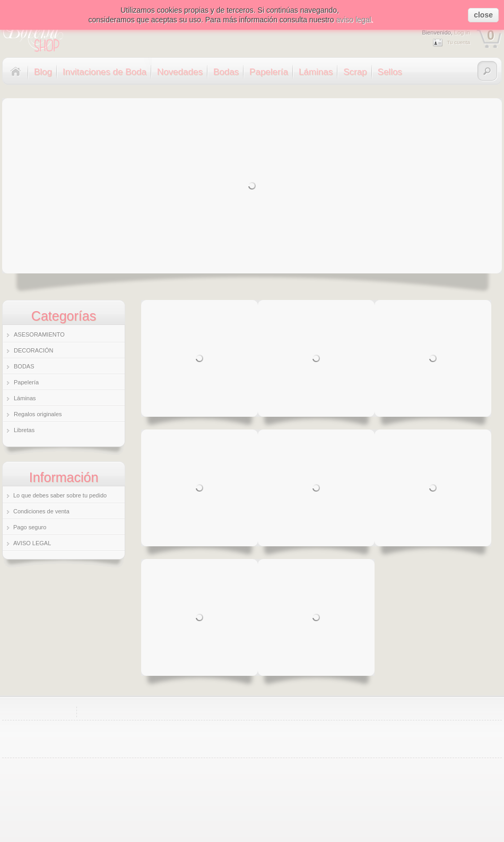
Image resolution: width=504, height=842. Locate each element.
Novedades (180, 72)
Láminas (316, 72)
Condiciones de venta (41, 511)
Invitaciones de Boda (105, 72)
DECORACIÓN (34, 350)
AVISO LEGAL (32, 543)
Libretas (24, 430)
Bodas (226, 72)
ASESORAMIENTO (39, 334)
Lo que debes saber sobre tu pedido (60, 495)
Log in (462, 32)
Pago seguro (30, 527)
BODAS (24, 366)
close (483, 15)
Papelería (269, 72)
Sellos (390, 72)
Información (64, 477)
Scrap (355, 72)
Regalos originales (38, 414)
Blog (43, 72)
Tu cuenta (458, 42)
